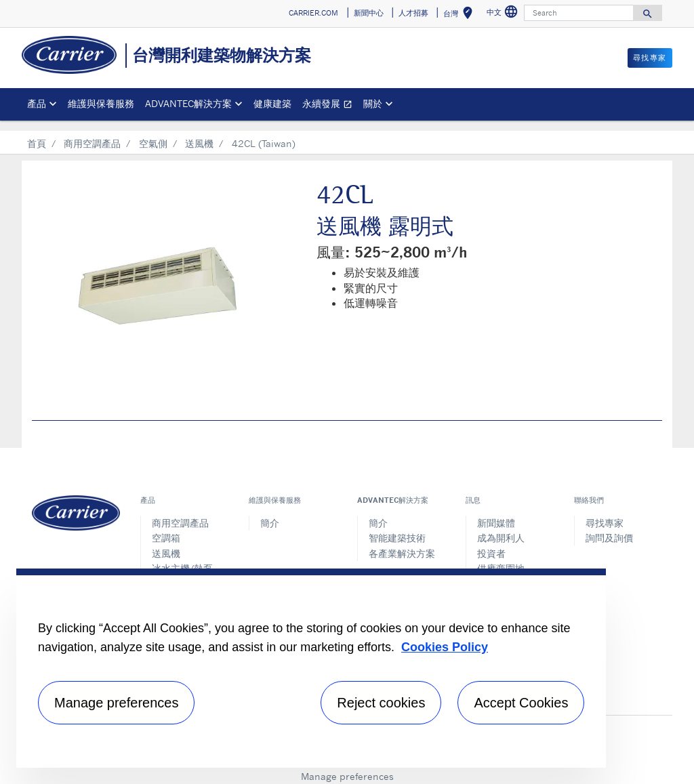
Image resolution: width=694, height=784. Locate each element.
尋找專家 (605, 513)
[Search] (579, 13)
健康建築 (272, 103)
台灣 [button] (461, 15)
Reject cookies (381, 703)
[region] (311, 668)
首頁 (37, 133)
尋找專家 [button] (650, 58)
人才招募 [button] (413, 13)
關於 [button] (373, 103)
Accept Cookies (521, 703)
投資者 (491, 543)
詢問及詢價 (609, 528)
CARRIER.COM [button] (313, 13)
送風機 (199, 133)
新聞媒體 (496, 513)
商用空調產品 (92, 133)
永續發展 (330, 105)
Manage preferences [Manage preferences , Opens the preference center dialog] (116, 703)
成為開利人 (501, 528)
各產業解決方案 (402, 543)
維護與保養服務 (101, 103)
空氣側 (153, 133)
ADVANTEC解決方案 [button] (188, 103)
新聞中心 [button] (369, 13)
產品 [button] (37, 103)
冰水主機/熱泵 (182, 558)
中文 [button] (504, 14)
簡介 (270, 513)
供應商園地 (501, 558)
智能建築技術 (397, 528)
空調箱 (166, 528)
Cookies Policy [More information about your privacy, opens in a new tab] (445, 647)
